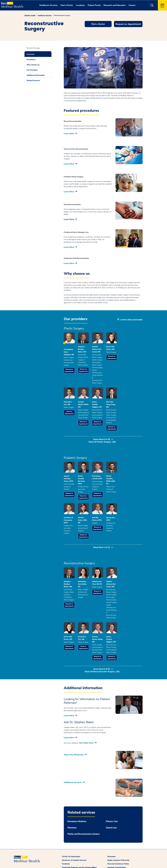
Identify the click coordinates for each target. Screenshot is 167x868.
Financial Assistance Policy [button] (118, 851)
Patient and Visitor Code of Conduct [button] (76, 866)
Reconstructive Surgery (62, 15)
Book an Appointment (72, 411)
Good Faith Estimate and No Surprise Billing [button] (79, 855)
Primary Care (112, 809)
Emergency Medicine (77, 809)
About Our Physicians (74, 742)
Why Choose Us (33, 65)
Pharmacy (72, 815)
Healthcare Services (45, 15)
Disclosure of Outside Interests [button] (74, 848)
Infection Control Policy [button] (117, 855)
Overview (31, 54)
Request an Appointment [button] (128, 24)
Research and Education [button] (115, 5)
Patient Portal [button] (94, 5)
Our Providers (32, 70)
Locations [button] (80, 5)
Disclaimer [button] (112, 844)
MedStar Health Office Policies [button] (119, 859)
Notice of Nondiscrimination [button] (73, 862)
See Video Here (86, 730)
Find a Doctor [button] (67, 5)
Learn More (69, 134)
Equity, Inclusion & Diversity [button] (118, 848)
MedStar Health (30, 15)
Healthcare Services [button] (49, 5)
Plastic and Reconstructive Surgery (84, 821)
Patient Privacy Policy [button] (116, 866)
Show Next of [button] (103, 433)
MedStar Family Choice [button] (71, 859)
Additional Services (73, 770)
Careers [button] (132, 5)
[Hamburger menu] (162, 5)
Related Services (33, 80)
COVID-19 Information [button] (71, 844)
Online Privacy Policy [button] (116, 862)
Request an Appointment (72, 371)
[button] (152, 5)
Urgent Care (111, 815)
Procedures (31, 60)
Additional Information (36, 75)
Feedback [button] (66, 851)
